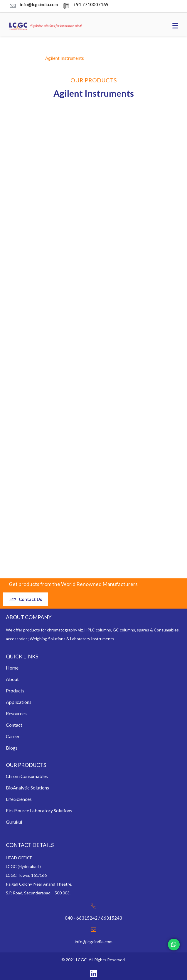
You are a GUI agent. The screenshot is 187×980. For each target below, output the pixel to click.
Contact (14, 725)
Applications (19, 702)
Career (13, 736)
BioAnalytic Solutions (27, 788)
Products (15, 691)
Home (12, 668)
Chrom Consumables (27, 776)
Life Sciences (19, 799)
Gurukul (14, 822)
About (12, 679)
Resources (16, 713)
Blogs (12, 748)
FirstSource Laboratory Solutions (39, 810)
